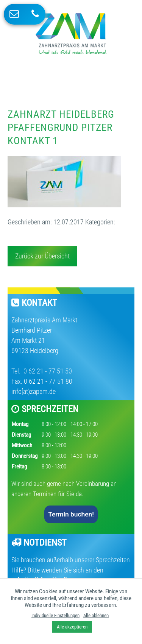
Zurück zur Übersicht (42, 256)
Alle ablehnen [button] (96, 615)
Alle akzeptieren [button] (72, 627)
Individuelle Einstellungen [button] (55, 615)
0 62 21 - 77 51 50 (47, 371)
